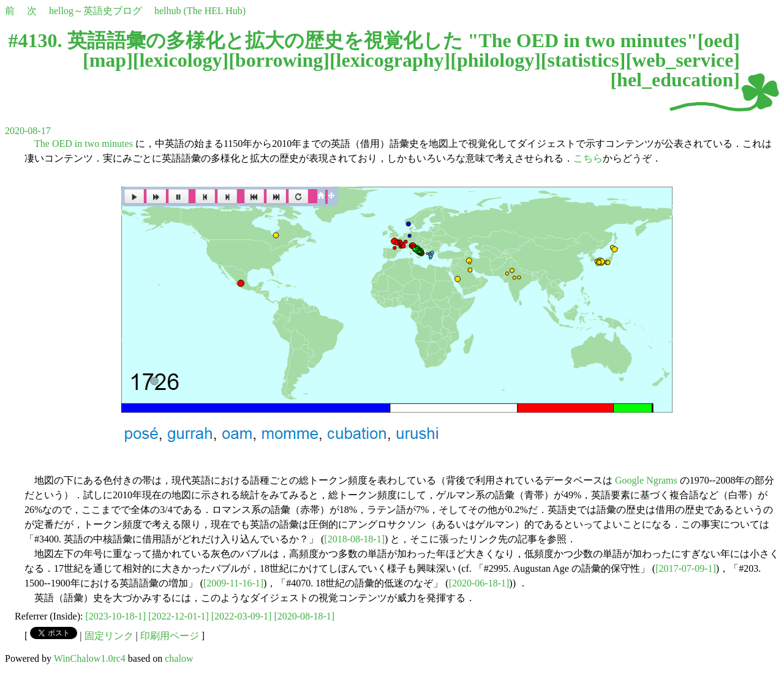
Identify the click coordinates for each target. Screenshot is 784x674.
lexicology (180, 60)
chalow (179, 658)
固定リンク (109, 636)
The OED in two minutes (84, 144)
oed (718, 40)
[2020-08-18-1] (304, 616)
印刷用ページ (170, 636)
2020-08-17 (28, 131)
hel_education (675, 80)
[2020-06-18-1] (479, 583)
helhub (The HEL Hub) (200, 11)
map (108, 60)
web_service (683, 60)
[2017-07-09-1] (686, 568)
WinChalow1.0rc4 (90, 658)
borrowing (279, 60)
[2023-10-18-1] (116, 616)
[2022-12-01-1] (179, 616)
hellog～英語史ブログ (96, 11)
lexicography (390, 60)
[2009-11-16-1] (233, 583)
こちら (588, 158)
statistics (583, 60)
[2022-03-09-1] (242, 616)
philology (496, 60)
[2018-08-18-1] (354, 539)
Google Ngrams (646, 480)
